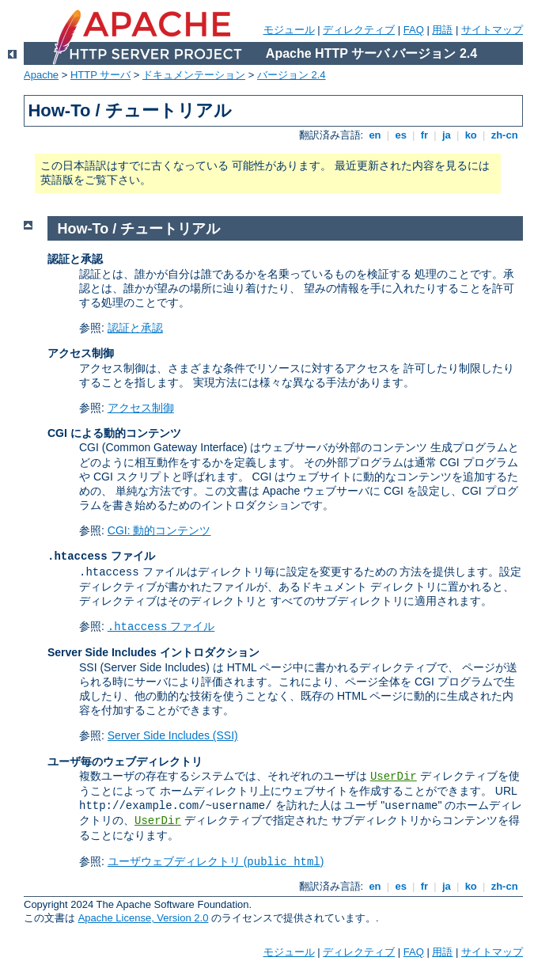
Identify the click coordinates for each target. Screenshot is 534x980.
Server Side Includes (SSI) (173, 735)
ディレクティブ (359, 30)
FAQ (414, 30)
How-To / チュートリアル (139, 229)
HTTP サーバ (100, 75)
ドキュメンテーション (194, 75)
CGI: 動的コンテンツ (159, 530)
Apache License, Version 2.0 (144, 918)
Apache (41, 75)
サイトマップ (492, 30)
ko (471, 135)
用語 (442, 30)
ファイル (161, 626)
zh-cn (504, 135)
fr (424, 135)
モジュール (289, 30)
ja (446, 135)
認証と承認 (135, 328)
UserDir (394, 777)
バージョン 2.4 (292, 75)
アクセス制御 (141, 408)
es (401, 135)
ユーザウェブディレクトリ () (216, 861)
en (375, 135)
